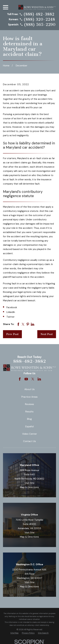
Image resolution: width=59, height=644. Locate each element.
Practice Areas (29, 397)
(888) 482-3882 (39, 14)
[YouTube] (26, 379)
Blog (29, 419)
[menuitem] (14, 633)
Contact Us (29, 441)
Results (29, 412)
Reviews (29, 404)
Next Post (47, 334)
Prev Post (12, 334)
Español (29, 427)
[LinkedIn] (39, 379)
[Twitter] (33, 379)
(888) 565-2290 (40, 25)
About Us (29, 389)
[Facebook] (20, 379)
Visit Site (29, 483)
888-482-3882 (29, 361)
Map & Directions (29, 487)
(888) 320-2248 (39, 20)
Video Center (29, 434)
